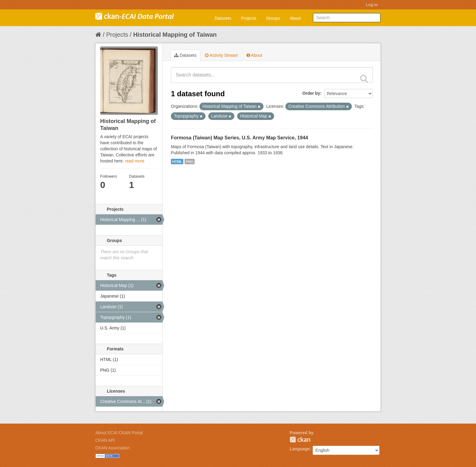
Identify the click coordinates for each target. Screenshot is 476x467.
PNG (190, 162)
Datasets (223, 18)
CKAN (300, 440)
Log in (372, 5)
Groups (273, 18)
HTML (177, 162)
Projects (249, 18)
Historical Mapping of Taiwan (175, 35)
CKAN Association (113, 448)
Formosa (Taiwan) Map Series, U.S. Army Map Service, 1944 (240, 138)
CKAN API (105, 440)
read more (135, 161)
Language (300, 449)
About (295, 18)
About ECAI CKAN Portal (119, 433)
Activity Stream (221, 55)
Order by (311, 93)
